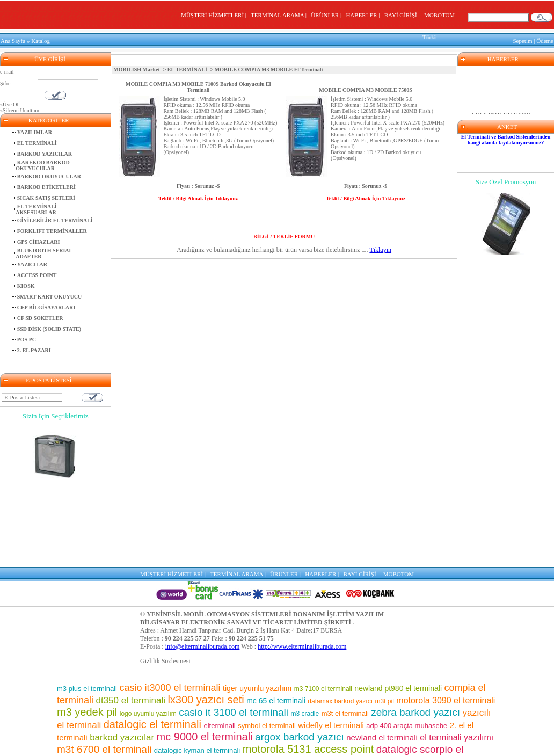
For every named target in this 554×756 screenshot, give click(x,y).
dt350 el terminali (130, 623)
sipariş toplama (206, 696)
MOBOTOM (439, 15)
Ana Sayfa (13, 40)
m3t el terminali (345, 635)
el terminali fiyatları (121, 732)
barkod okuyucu (347, 708)
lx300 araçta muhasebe (437, 743)
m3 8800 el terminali (367, 743)
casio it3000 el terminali (170, 610)
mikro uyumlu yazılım (143, 697)
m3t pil (385, 623)
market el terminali (195, 721)
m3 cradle (305, 636)
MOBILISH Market (136, 67)
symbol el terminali (267, 648)
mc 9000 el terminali (205, 659)
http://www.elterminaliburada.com (302, 569)
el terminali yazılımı (457, 660)
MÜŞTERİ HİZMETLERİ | (215, 15)
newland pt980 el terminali (398, 610)
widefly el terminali (331, 647)
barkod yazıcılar (122, 660)
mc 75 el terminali (418, 708)
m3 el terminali (307, 743)
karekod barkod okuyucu (267, 721)
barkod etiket (129, 684)
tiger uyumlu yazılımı (257, 610)
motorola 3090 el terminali (446, 623)
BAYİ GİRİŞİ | (403, 15)
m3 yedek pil (87, 634)
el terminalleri (283, 708)
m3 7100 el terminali (323, 611)
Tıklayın (380, 247)
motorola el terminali (248, 743)
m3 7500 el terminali (285, 696)
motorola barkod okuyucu (281, 732)
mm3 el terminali (224, 708)
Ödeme (545, 40)
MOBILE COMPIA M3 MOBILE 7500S (365, 87)
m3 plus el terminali (87, 611)
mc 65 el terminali (276, 623)
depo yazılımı (189, 684)
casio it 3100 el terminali (234, 634)
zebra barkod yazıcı (415, 634)
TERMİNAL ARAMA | (280, 15)
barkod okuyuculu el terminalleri (154, 742)
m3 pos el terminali (158, 708)
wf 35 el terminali (251, 684)
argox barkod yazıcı (300, 659)
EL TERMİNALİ (187, 67)
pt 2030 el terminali (191, 732)
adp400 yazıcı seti (424, 721)
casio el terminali (346, 721)
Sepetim (522, 40)
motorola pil (104, 709)
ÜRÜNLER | (327, 15)
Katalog (41, 40)
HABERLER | (364, 15)
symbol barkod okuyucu (382, 696)
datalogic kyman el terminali (197, 673)
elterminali (219, 648)
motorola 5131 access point (308, 671)
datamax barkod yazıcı (340, 623)
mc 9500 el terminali (323, 684)
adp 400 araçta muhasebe (407, 648)
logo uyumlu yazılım (148, 636)
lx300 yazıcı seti (206, 622)
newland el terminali (382, 660)
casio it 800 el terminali (419, 684)
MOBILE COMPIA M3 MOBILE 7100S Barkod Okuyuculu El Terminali (198, 84)
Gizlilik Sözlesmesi (165, 583)
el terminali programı (374, 732)
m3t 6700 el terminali (104, 671)
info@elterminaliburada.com (203, 569)
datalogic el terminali (152, 646)
